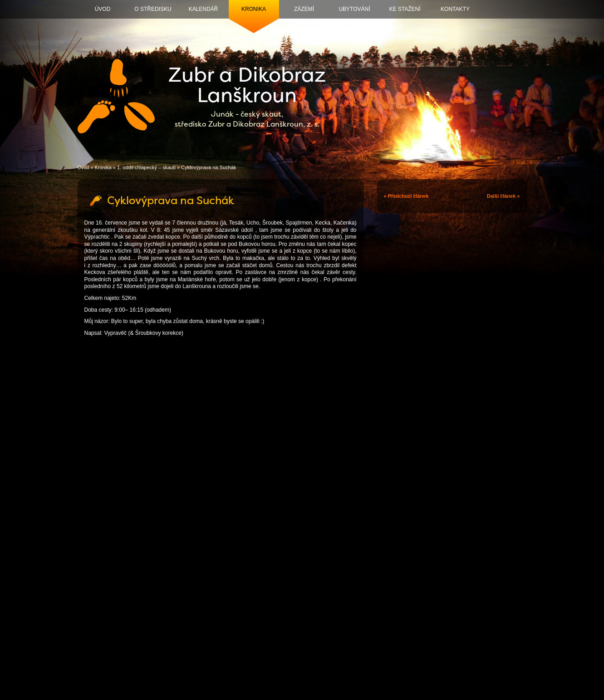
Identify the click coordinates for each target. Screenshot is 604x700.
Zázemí (304, 9)
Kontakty (455, 9)
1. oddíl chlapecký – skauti (146, 167)
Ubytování (354, 9)
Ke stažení (405, 9)
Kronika (254, 9)
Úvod (103, 9)
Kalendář (204, 9)
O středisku (153, 9)
